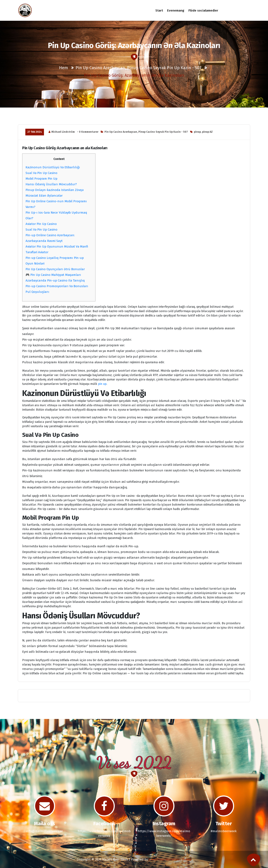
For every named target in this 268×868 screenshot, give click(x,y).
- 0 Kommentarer (88, 132)
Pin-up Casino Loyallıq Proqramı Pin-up (55, 258)
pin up (102, 384)
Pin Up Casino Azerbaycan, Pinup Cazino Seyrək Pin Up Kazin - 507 (139, 68)
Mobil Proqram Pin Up (41, 179)
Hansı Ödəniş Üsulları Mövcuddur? (51, 184)
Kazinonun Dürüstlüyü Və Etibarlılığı (53, 167)
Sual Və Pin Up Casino (41, 173)
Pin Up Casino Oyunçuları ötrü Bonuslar (55, 269)
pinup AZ (207, 132)
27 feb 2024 (35, 132)
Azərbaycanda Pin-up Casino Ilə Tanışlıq (55, 280)
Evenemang (176, 10)
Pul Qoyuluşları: (37, 292)
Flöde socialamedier (203, 10)
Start (159, 10)
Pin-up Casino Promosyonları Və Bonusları (57, 286)
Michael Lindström (63, 132)
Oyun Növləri (35, 263)
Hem (64, 68)
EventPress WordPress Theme (170, 859)
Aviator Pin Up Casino (41, 224)
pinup (197, 132)
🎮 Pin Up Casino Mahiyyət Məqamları (53, 275)
